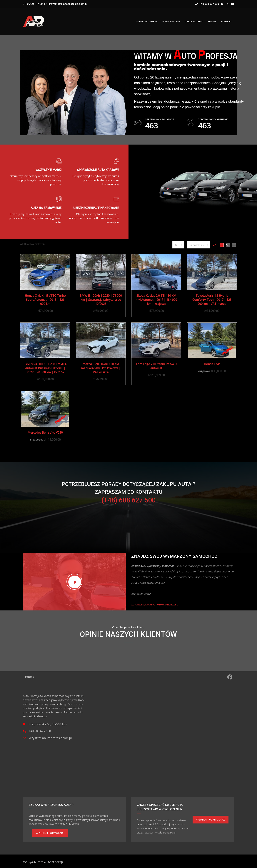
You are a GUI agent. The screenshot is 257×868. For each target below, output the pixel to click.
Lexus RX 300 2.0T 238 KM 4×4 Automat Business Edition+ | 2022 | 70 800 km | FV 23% (45, 368)
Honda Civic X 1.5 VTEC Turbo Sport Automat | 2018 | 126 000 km (45, 300)
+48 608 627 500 (207, 4)
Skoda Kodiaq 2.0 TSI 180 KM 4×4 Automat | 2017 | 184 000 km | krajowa (156, 300)
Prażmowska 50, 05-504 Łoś (48, 724)
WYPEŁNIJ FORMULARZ (50, 833)
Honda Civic (212, 364)
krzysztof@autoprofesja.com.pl (68, 4)
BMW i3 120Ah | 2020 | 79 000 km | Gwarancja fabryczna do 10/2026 (101, 300)
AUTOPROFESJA (54, 862)
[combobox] (178, 245)
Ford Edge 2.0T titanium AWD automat (156, 366)
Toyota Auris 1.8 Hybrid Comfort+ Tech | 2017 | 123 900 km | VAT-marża (212, 300)
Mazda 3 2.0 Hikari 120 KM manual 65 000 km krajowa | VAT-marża (101, 368)
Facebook (129, 677)
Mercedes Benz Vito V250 (45, 433)
